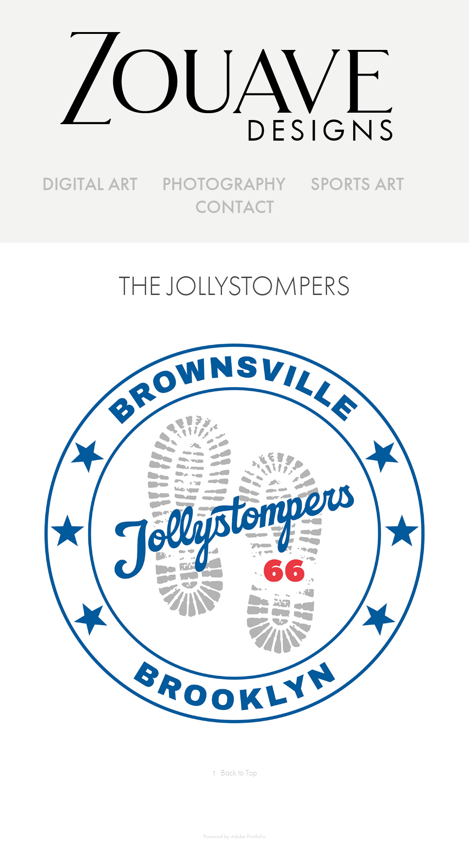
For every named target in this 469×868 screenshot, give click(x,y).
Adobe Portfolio (248, 836)
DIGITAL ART (90, 184)
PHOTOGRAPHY (224, 184)
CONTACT (234, 207)
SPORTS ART (357, 184)
